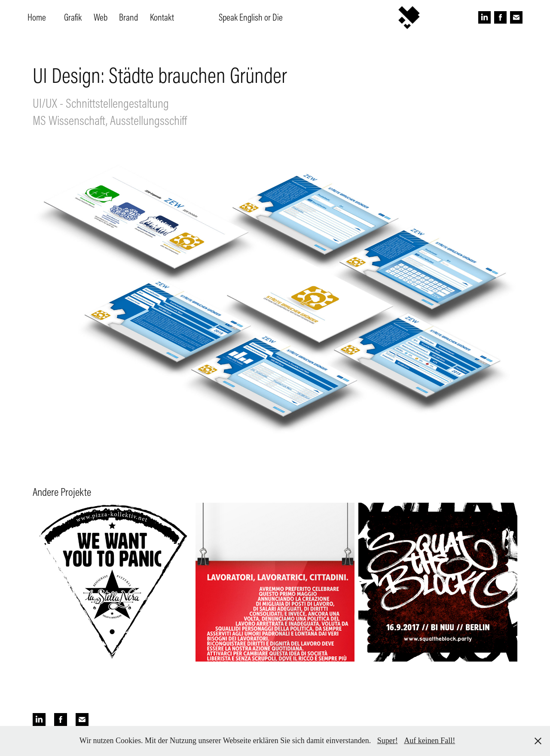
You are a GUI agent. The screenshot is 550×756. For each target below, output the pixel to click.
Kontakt (162, 17)
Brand (128, 17)
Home (37, 17)
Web (101, 17)
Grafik (73, 17)
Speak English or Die (251, 17)
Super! (388, 741)
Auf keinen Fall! (429, 741)
